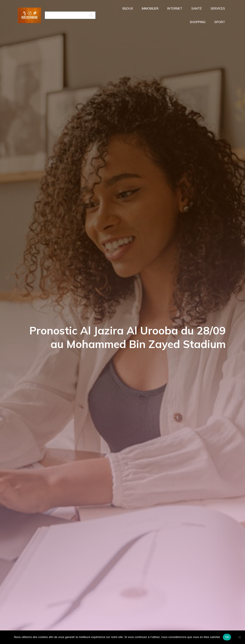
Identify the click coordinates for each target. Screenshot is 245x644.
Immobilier (150, 9)
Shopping (198, 22)
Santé (197, 9)
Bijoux (128, 9)
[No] (239, 637)
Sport (220, 22)
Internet (175, 9)
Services (218, 9)
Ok (227, 637)
